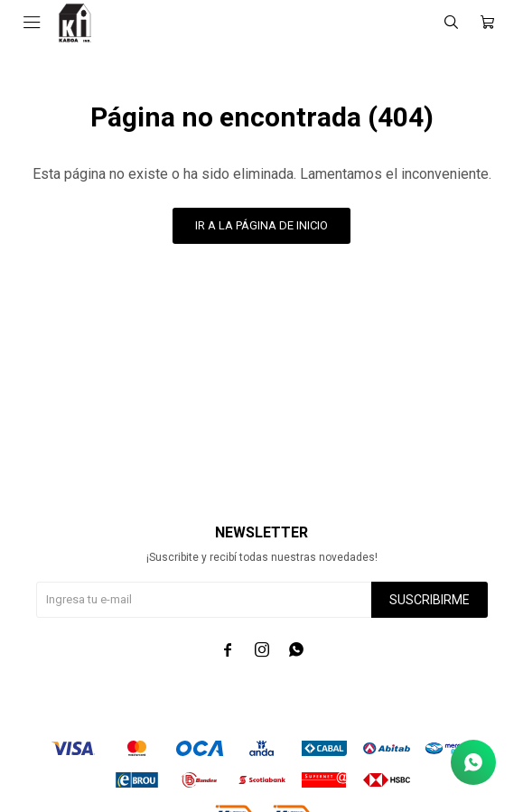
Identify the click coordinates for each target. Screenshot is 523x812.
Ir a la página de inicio (261, 225)
